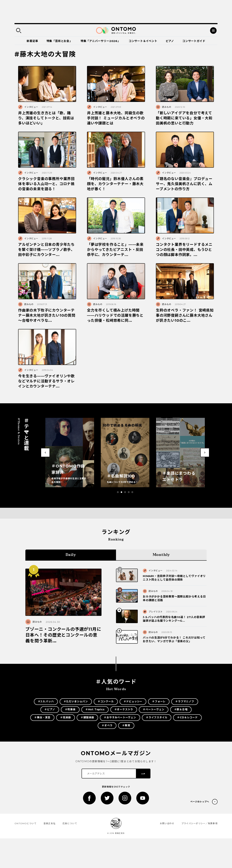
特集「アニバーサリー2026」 (101, 41)
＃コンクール (106, 701)
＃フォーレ (159, 701)
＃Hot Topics (95, 709)
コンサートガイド (194, 41)
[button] (118, 492)
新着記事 (32, 41)
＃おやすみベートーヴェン (120, 717)
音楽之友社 (49, 823)
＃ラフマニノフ (185, 701)
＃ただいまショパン (76, 701)
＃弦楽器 (66, 717)
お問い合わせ (167, 823)
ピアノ (170, 41)
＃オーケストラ (124, 709)
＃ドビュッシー (133, 701)
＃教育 (126, 725)
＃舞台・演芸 (42, 717)
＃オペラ (107, 725)
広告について (70, 823)
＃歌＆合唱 (181, 709)
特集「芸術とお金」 (59, 41)
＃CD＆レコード (187, 717)
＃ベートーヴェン (154, 709)
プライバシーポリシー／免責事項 (199, 823)
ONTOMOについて (25, 823)
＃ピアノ (50, 709)
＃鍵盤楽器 (87, 717)
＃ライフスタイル (157, 717)
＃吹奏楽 (70, 709)
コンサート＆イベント (143, 41)
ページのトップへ (200, 802)
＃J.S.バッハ (46, 701)
